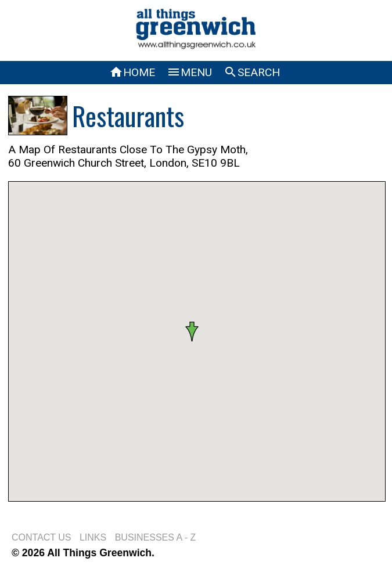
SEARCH (252, 72)
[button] (197, 332)
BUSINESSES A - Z (156, 537)
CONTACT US (42, 537)
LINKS (93, 537)
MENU (189, 72)
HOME (132, 72)
